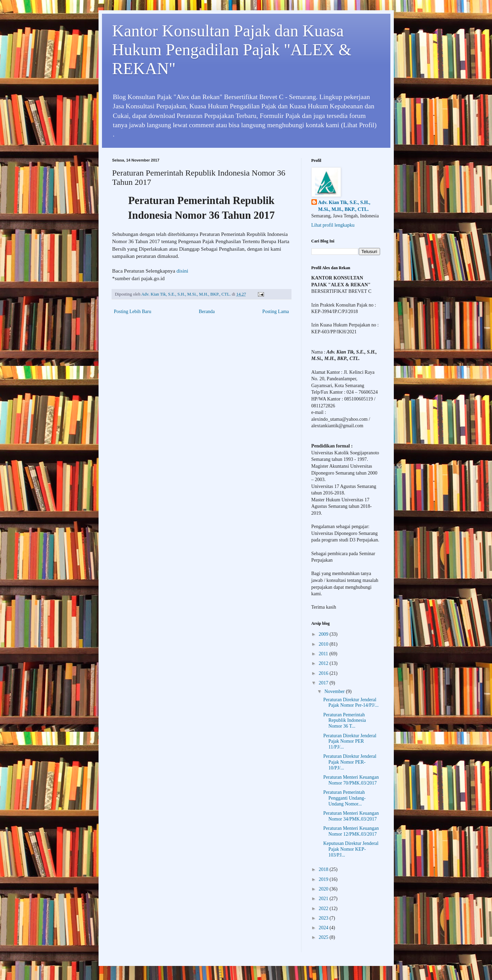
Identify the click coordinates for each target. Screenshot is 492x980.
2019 (324, 879)
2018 (324, 869)
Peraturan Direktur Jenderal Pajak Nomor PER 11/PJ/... (350, 742)
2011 (324, 654)
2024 (324, 928)
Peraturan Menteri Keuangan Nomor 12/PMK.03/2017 (351, 831)
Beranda (207, 312)
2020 (324, 889)
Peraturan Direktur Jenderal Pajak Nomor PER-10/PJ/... (350, 762)
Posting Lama (276, 312)
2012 (324, 663)
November (335, 691)
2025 (324, 937)
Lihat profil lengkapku (333, 225)
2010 (324, 644)
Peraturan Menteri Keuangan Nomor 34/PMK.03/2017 (351, 816)
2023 (324, 918)
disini (182, 271)
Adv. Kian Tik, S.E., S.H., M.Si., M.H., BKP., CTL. (344, 206)
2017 (324, 683)
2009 (324, 634)
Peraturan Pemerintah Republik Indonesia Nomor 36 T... (344, 721)
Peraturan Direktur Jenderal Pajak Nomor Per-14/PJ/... (351, 703)
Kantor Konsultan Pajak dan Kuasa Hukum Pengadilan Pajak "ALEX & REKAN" (232, 50)
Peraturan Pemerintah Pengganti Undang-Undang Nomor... (344, 798)
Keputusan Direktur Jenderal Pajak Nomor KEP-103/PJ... (351, 849)
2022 (324, 909)
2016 (324, 673)
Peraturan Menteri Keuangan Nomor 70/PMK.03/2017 (351, 780)
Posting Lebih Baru (133, 312)
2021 (324, 899)
